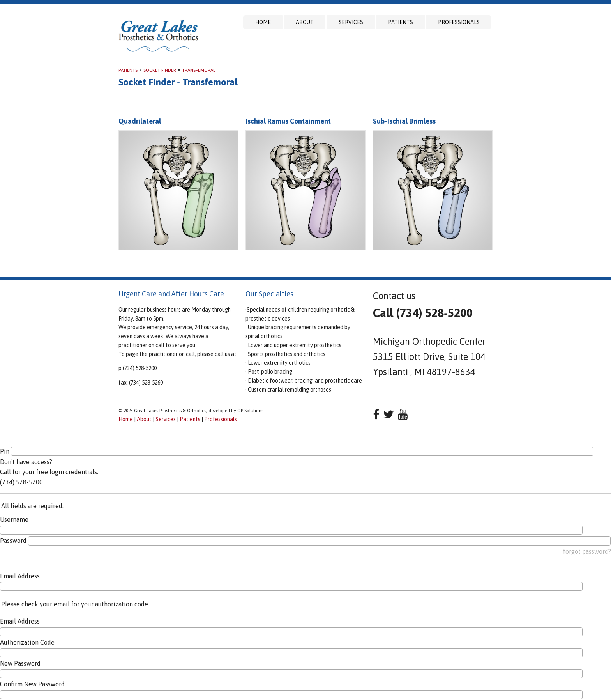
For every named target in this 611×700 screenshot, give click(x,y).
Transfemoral (199, 70)
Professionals (459, 22)
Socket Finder (160, 70)
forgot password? (587, 551)
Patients (401, 22)
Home (263, 22)
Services (351, 22)
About (305, 22)
